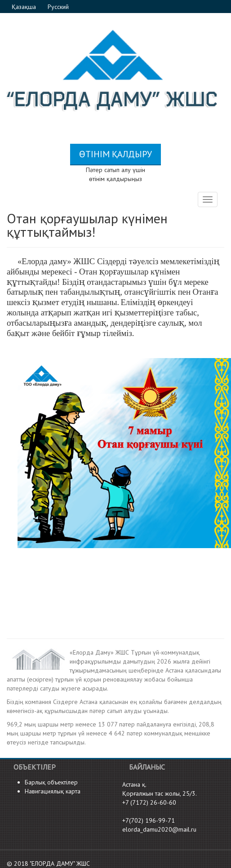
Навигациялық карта (53, 791)
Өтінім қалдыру (115, 154)
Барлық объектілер (51, 782)
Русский (58, 7)
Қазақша (25, 7)
